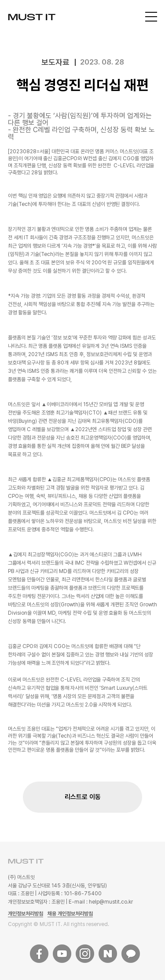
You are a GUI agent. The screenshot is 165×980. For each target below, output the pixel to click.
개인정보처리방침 (26, 914)
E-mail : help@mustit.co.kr (101, 902)
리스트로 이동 (83, 797)
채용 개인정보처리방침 (70, 914)
